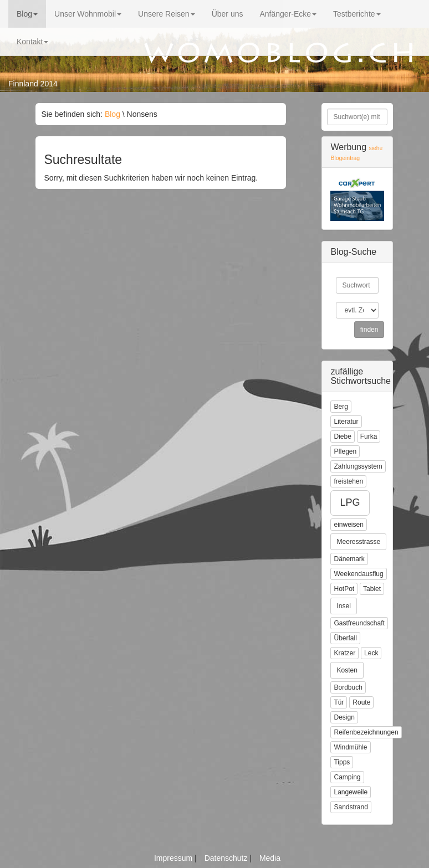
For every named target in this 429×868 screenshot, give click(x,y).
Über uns (228, 14)
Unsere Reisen (167, 14)
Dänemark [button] (349, 559)
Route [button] (361, 702)
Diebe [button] (342, 436)
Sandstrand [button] (351, 807)
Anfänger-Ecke (288, 14)
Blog (27, 14)
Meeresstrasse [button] (358, 542)
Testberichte (357, 14)
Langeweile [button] (351, 792)
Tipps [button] (342, 762)
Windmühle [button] (350, 747)
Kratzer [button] (344, 653)
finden (369, 330)
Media (270, 858)
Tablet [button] (372, 589)
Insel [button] (343, 606)
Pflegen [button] (345, 451)
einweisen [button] (348, 525)
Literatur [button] (346, 422)
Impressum (174, 858)
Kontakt (32, 42)
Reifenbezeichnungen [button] (366, 732)
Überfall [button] (345, 638)
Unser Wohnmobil (88, 14)
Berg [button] (341, 407)
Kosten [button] (347, 670)
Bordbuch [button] (348, 687)
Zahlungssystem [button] (358, 466)
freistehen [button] (348, 481)
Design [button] (344, 717)
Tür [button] (339, 702)
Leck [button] (371, 653)
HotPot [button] (344, 589)
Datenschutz (227, 858)
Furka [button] (369, 436)
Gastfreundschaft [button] (359, 623)
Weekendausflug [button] (358, 574)
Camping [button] (347, 777)
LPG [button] (350, 502)
